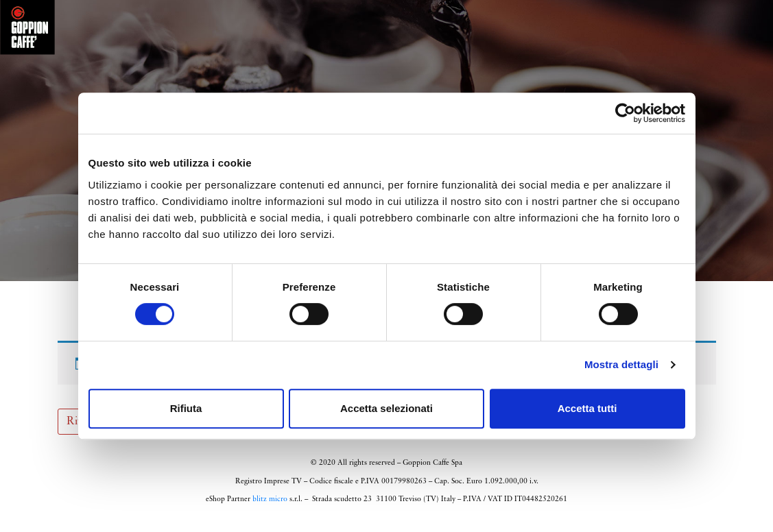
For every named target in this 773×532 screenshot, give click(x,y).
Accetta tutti (587, 408)
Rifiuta (186, 408)
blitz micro (270, 506)
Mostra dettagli (621, 364)
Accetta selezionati (386, 408)
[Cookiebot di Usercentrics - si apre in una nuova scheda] (625, 113)
